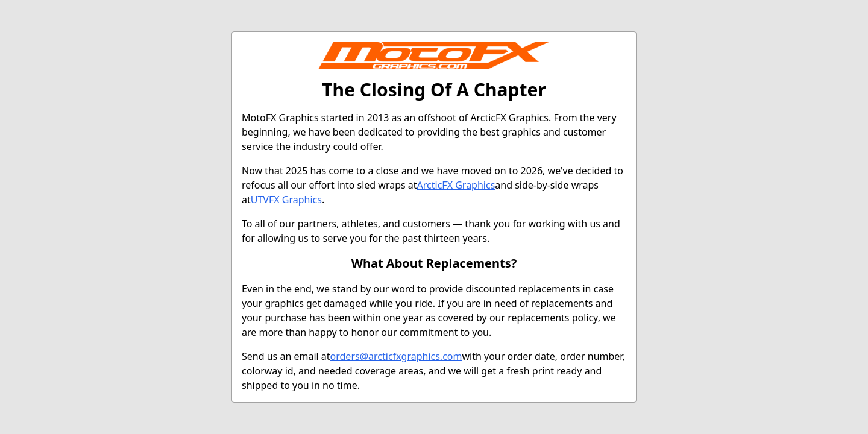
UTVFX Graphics (286, 200)
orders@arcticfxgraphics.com (396, 356)
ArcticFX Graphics (456, 185)
